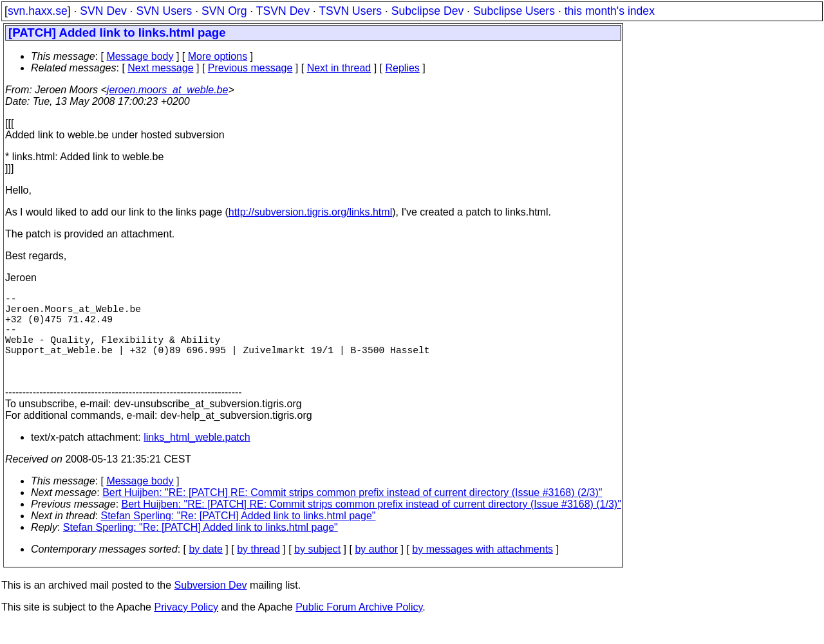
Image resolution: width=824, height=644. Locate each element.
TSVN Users (350, 11)
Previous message (250, 68)
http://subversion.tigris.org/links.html (310, 212)
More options (218, 56)
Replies (403, 68)
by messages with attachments (482, 570)
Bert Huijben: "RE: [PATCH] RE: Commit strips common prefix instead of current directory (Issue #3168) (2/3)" (352, 513)
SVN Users (164, 11)
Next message (160, 68)
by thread (258, 570)
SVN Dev (103, 11)
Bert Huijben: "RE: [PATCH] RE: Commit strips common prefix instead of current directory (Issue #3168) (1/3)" (371, 525)
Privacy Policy (186, 628)
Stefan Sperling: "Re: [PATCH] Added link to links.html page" (239, 536)
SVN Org (224, 11)
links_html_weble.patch (197, 458)
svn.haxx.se (38, 11)
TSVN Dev (283, 11)
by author (376, 570)
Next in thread (339, 68)
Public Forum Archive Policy (359, 628)
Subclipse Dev (427, 11)
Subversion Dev (211, 606)
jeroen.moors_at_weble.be (168, 90)
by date (205, 570)
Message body (140, 56)
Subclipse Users (514, 11)
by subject (317, 570)
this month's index (610, 11)
